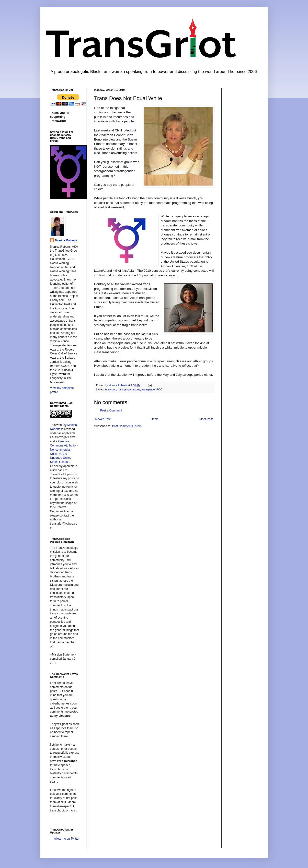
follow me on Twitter (67, 839)
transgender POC (152, 389)
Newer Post (103, 419)
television (111, 389)
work (60, 425)
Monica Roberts (66, 240)
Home (155, 419)
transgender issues (129, 389)
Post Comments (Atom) (127, 426)
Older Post (206, 419)
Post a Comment (111, 411)
